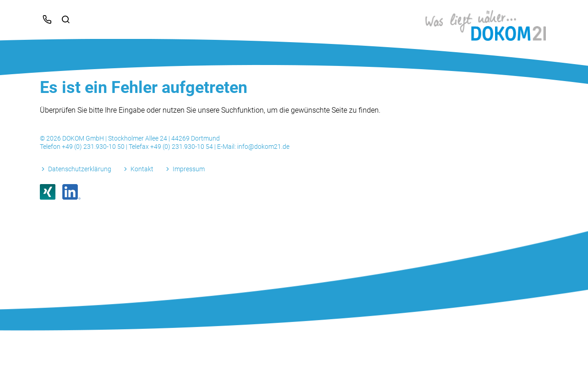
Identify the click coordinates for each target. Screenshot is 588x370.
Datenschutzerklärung (80, 169)
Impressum (189, 169)
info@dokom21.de (263, 147)
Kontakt (142, 169)
